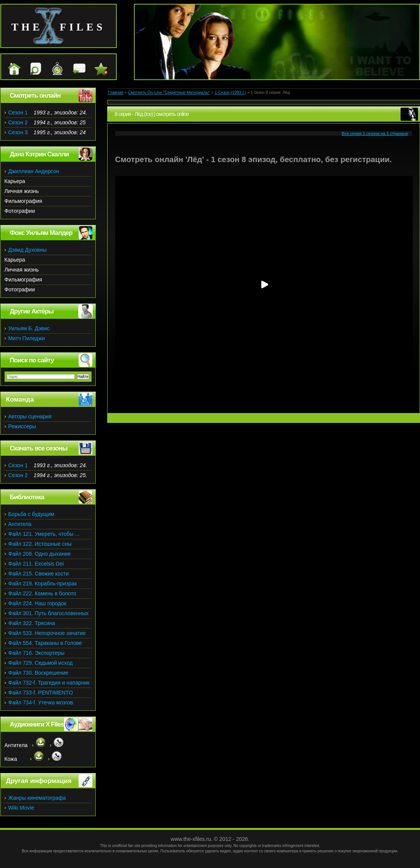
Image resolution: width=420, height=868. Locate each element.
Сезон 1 (18, 113)
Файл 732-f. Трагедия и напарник (49, 683)
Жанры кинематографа (37, 798)
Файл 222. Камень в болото (42, 593)
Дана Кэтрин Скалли (39, 154)
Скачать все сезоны (39, 448)
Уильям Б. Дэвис (29, 328)
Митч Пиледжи (27, 338)
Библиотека (27, 497)
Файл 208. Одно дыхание (40, 554)
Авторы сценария (30, 416)
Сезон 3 (18, 132)
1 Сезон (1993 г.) (230, 92)
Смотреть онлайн (35, 96)
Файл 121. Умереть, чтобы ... (44, 534)
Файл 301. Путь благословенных (49, 613)
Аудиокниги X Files (37, 724)
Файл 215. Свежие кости (39, 574)
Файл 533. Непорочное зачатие (47, 633)
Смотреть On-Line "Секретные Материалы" (169, 92)
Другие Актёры (32, 311)
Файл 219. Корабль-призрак (43, 583)
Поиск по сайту (32, 360)
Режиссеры (22, 426)
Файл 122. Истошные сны (40, 544)
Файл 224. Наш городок (37, 603)
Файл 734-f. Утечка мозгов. (41, 702)
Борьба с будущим (31, 514)
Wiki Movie (21, 808)
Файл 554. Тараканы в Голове (45, 643)
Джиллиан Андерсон (34, 171)
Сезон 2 (18, 122)
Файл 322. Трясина (32, 623)
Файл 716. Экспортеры (37, 653)
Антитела (20, 524)
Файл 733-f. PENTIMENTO (41, 693)
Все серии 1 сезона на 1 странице (375, 133)
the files (59, 27)
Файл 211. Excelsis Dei (36, 564)
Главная (116, 92)
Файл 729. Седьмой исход (41, 663)
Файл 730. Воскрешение (39, 673)
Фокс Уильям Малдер (41, 233)
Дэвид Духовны (28, 250)
